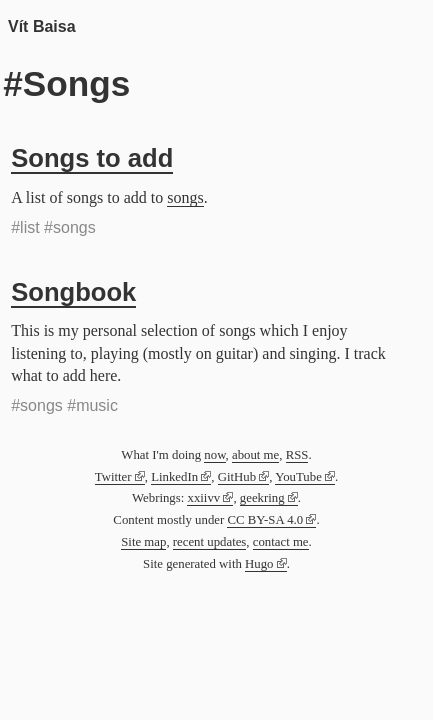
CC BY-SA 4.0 (265, 520)
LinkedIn (174, 477)
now (214, 455)
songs (185, 197)
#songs (70, 227)
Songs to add (92, 158)
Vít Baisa (42, 26)
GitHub (237, 477)
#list (25, 227)
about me (255, 455)
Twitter (113, 477)
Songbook (73, 292)
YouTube (298, 477)
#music (92, 405)
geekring (262, 498)
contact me (281, 542)
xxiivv (203, 498)
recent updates (210, 542)
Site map (143, 542)
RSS (297, 455)
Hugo (259, 564)
